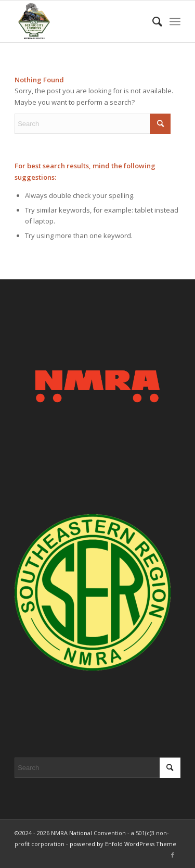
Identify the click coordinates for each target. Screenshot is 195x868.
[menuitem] (152, 21)
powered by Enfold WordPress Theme (123, 844)
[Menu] (175, 21)
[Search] (152, 21)
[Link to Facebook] (173, 855)
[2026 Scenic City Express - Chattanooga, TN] (81, 21)
